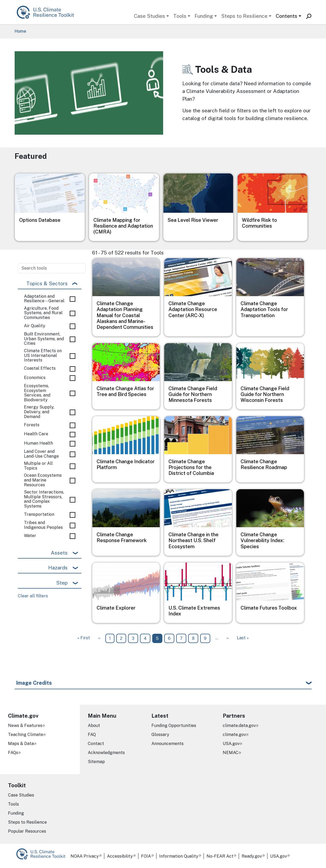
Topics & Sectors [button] (47, 283)
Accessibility (120, 856)
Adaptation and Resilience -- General (44, 299)
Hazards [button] (58, 568)
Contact (96, 744)
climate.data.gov (239, 726)
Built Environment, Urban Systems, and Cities (44, 339)
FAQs (13, 753)
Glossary (160, 735)
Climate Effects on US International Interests (43, 356)
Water (30, 536)
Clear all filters (33, 596)
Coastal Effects (40, 368)
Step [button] (62, 583)
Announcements (168, 744)
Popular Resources (27, 831)
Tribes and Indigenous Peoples (43, 525)
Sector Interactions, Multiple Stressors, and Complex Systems (44, 499)
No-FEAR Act (220, 856)
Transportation (39, 514)
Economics (35, 378)
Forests (32, 425)
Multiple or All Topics (38, 466)
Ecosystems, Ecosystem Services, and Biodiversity (37, 393)
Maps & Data (21, 744)
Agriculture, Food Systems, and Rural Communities (43, 313)
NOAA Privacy (85, 856)
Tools (180, 16)
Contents (286, 16)
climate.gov (234, 735)
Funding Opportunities (174, 726)
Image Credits (34, 683)
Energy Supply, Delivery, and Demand (39, 412)
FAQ (92, 735)
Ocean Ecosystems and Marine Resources (43, 480)
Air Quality (35, 326)
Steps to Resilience (244, 16)
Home (20, 31)
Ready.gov (252, 856)
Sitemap (96, 762)
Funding (204, 16)
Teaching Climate (26, 735)
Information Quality (179, 856)
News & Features (25, 726)
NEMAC (231, 753)
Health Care (36, 434)
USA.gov (231, 744)
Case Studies (149, 16)
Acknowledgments (106, 753)
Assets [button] (59, 553)
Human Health (38, 443)
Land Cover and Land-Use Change (41, 454)
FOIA (146, 856)
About (94, 726)
